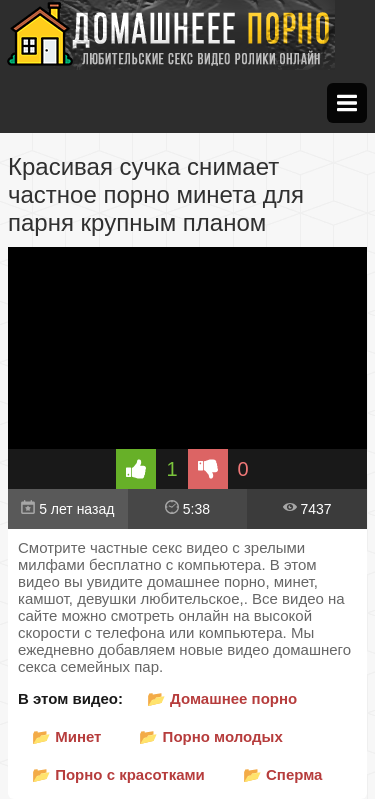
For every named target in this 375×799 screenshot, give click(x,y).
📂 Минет (66, 736)
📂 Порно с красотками (118, 774)
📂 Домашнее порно (222, 698)
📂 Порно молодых (210, 736)
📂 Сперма (283, 774)
